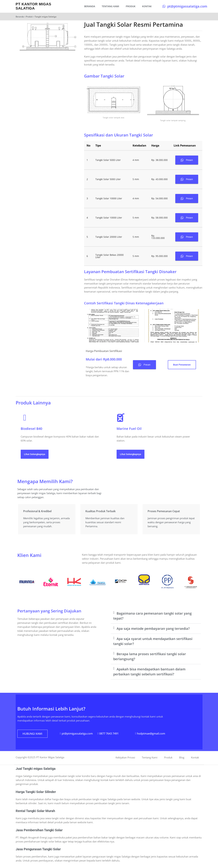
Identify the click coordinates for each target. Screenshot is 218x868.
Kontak (147, 6)
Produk (131, 6)
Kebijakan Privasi (125, 757)
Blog (182, 757)
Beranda (90, 6)
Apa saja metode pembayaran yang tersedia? (153, 629)
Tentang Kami (110, 6)
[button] (156, 616)
